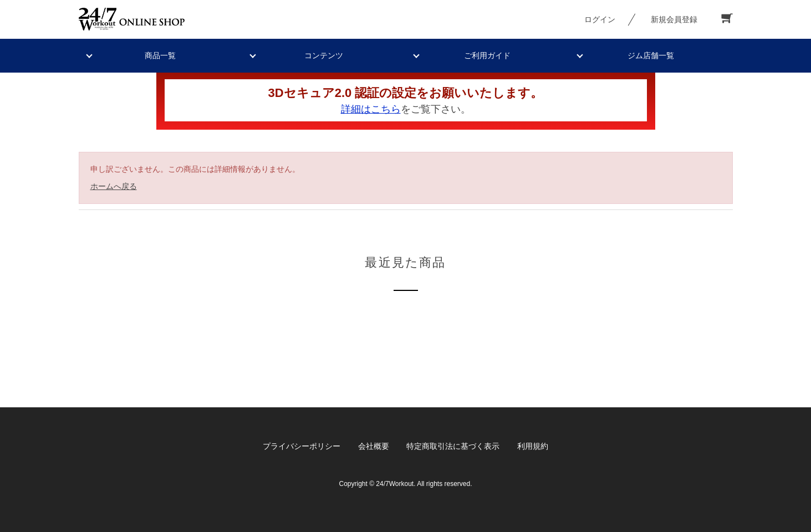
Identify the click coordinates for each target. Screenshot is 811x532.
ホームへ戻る (114, 186)
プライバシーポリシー (302, 446)
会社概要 (374, 446)
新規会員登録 (674, 19)
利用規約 (533, 446)
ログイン (600, 19)
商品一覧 (160, 55)
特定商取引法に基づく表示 (453, 446)
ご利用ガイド (487, 55)
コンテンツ (324, 55)
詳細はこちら (371, 109)
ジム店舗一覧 (651, 55)
